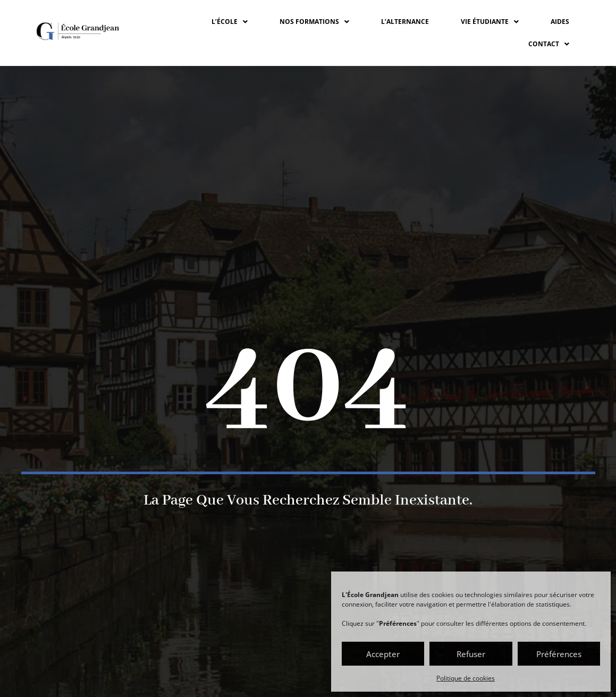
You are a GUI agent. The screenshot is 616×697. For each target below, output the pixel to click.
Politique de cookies (466, 678)
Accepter (383, 654)
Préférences (559, 654)
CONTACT (549, 44)
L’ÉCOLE (230, 22)
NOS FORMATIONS (314, 22)
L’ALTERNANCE (405, 22)
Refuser (471, 654)
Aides (560, 22)
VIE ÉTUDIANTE (490, 22)
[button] (230, 22)
